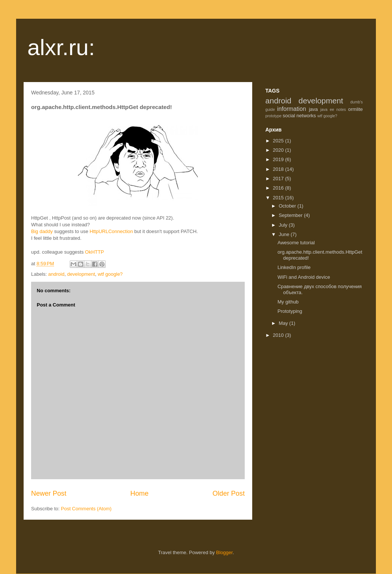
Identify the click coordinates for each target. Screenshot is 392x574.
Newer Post (49, 493)
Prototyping (290, 311)
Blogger (224, 552)
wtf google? (110, 274)
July (284, 225)
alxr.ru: (61, 47)
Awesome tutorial (296, 243)
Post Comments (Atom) (86, 509)
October (288, 206)
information (292, 109)
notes (341, 110)
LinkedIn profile (294, 267)
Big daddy (43, 231)
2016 (279, 188)
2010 (279, 335)
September (291, 215)
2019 (279, 159)
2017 (279, 179)
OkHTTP (95, 252)
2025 (279, 141)
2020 (279, 150)
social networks (299, 116)
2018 (279, 169)
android (56, 274)
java (313, 109)
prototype (273, 116)
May (284, 323)
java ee (327, 110)
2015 (279, 198)
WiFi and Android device (304, 277)
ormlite (355, 109)
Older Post (229, 493)
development (81, 274)
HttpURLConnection (111, 231)
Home (140, 493)
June (285, 234)
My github (288, 302)
